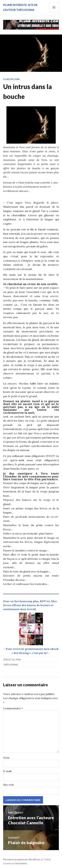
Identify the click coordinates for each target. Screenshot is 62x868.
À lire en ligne (11, 79)
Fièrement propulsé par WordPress (22, 860)
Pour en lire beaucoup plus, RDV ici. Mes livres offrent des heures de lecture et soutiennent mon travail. (30, 605)
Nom (6, 758)
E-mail (7, 771)
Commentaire (13, 708)
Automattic (21, 863)
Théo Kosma (10, 665)
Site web (8, 785)
